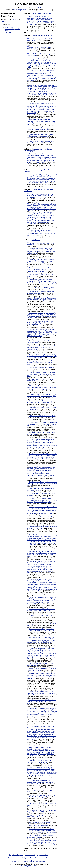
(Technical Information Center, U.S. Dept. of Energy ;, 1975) (42, 299)
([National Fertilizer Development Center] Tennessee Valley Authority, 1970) (42, 251)
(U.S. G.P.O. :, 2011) (41, 20)
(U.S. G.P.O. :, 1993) (42, 510)
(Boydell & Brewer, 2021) (42, 830)
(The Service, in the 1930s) (43, 616)
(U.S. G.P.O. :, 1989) (40, 517)
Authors (31, 858)
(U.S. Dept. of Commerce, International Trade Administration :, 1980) (41, 261)
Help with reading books (16, 855)
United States (8, 32)
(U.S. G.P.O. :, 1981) (41, 292)
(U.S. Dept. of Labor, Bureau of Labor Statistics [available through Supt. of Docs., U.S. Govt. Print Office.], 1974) (42, 315)
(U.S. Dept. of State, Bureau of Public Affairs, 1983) (41, 701)
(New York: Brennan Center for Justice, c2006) (40, 196)
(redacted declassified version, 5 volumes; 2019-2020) (42, 207)
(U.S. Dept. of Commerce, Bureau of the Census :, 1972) (42, 281)
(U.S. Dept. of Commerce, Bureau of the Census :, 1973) (42, 500)
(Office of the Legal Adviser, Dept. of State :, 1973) (42, 424)
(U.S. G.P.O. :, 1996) (42, 456)
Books (14, 861)
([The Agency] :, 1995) (41, 610)
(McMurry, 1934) (41, 288)
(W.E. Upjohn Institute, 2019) (40, 836)
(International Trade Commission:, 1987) (42, 416)
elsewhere (4, 21)
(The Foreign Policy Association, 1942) (41, 374)
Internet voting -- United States (41, 13)
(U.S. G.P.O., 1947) (41, 751)
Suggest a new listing (43, 855)
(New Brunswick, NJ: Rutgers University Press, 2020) (42, 842)
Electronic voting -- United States (42, 36)
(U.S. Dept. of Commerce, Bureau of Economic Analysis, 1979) (42, 323)
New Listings (23, 858)
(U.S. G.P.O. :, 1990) (41, 567)
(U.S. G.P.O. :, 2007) (42, 75)
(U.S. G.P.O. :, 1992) (42, 528)
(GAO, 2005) (42, 122)
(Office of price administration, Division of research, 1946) (42, 395)
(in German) (40, 822)
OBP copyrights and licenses (29, 866)
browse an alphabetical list (21, 10)
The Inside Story (41, 861)
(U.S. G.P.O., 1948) (42, 733)
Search (15, 858)
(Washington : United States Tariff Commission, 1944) (42, 654)
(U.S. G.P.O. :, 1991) (42, 443)
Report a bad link (30, 855)
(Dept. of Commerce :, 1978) (42, 811)
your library (15, 20)
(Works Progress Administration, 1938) (41, 402)
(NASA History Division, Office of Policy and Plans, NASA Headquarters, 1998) (40, 782)
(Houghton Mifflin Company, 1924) (42, 270)
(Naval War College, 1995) (41, 796)
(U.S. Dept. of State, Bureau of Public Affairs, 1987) (41, 693)
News (19, 861)
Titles (36, 858)
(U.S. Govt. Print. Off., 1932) (42, 363)
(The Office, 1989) (42, 640)
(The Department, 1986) (39, 761)
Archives (32, 861)
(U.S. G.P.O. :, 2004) (42, 63)
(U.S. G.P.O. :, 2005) (42, 218)
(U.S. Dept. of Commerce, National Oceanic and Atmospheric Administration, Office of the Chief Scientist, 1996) (42, 554)
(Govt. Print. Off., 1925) (42, 388)
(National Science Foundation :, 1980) (41, 630)
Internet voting (9, 27)
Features (25, 861)
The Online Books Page (29, 4)
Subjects (42, 858)
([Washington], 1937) (42, 348)
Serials (48, 858)
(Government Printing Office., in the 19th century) (42, 471)
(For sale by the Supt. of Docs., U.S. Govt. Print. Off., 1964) (42, 356)
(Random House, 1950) (42, 771)
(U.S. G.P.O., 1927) (42, 333)
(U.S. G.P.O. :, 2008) (42, 179)
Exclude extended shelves (45, 8)
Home (10, 858)
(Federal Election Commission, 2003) (40, 129)
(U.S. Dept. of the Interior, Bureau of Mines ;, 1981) (42, 483)
